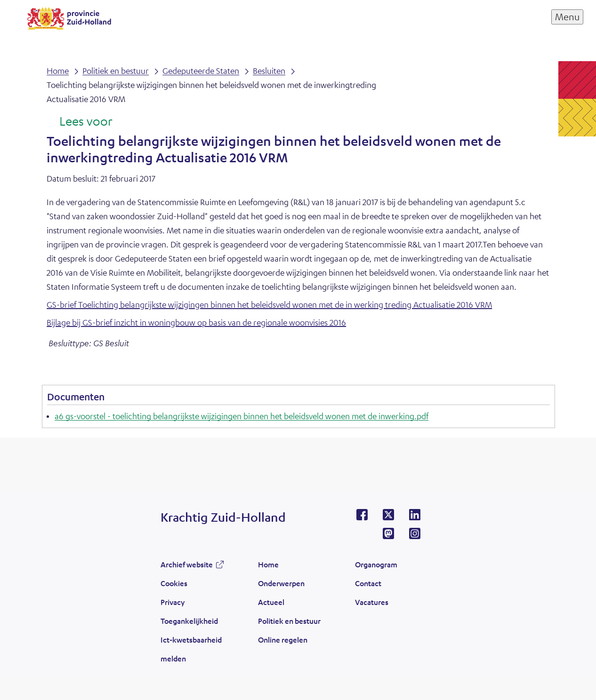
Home (268, 564)
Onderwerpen (281, 583)
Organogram (376, 564)
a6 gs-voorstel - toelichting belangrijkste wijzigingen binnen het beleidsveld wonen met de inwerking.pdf (242, 416)
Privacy (173, 602)
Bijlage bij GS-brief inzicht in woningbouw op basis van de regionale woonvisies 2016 (196, 322)
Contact (368, 583)
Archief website (187, 564)
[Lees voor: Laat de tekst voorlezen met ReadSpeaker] (79, 122)
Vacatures (372, 602)
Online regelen (283, 640)
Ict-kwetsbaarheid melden (191, 649)
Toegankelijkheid (189, 621)
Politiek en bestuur (289, 621)
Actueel (271, 602)
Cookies (174, 583)
